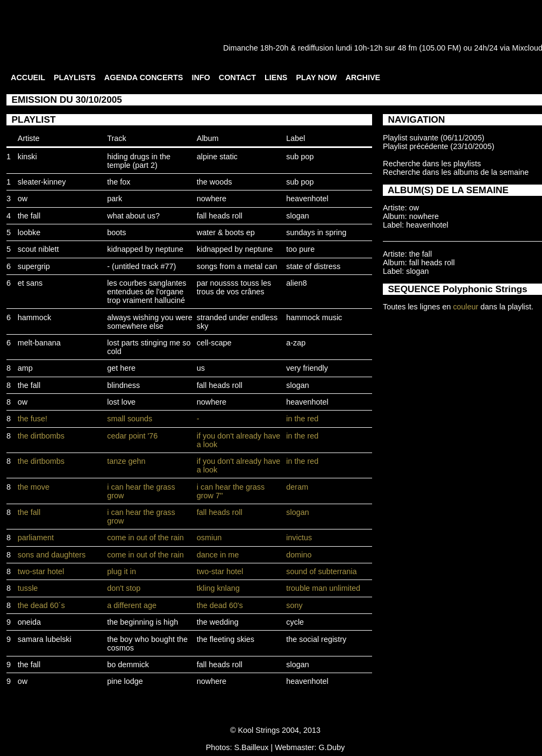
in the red (302, 419)
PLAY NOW (316, 77)
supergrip (34, 266)
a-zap (296, 343)
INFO (201, 77)
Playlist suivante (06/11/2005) (434, 138)
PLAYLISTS (75, 77)
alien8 (296, 283)
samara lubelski (45, 639)
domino (299, 555)
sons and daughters (52, 555)
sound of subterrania (321, 571)
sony (294, 605)
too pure (300, 249)
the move (34, 487)
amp (25, 368)
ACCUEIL (28, 77)
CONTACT (237, 77)
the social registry (316, 639)
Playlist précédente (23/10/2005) (438, 146)
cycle (295, 622)
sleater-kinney (42, 182)
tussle (28, 588)
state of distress (313, 266)
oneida (29, 622)
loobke (29, 232)
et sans (30, 283)
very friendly (307, 368)
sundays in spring (316, 232)
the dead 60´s (41, 605)
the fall (29, 216)
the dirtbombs (41, 436)
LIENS (276, 77)
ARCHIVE (363, 77)
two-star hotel (41, 571)
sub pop (300, 157)
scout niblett (38, 249)
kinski (27, 157)
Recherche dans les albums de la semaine (456, 172)
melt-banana (39, 343)
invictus (299, 538)
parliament (36, 538)
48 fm (407, 48)
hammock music (314, 317)
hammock (34, 317)
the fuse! (33, 419)
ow (23, 199)
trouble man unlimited (323, 588)
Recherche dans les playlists (432, 164)
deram (297, 487)
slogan (297, 216)
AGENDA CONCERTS (144, 77)
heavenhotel (307, 199)
